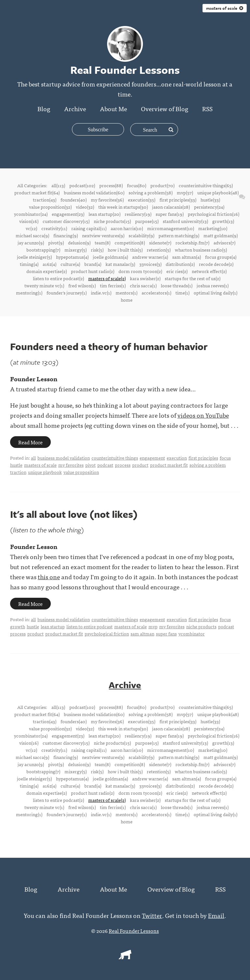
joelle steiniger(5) (34, 257)
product (140, 465)
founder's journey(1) (67, 293)
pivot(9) (56, 242)
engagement (152, 458)
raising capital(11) (89, 228)
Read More (30, 442)
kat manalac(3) (120, 264)
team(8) (103, 242)
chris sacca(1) (143, 285)
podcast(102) (82, 185)
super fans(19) (170, 214)
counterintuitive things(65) (206, 185)
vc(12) (31, 228)
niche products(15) (112, 221)
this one (49, 576)
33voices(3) (150, 264)
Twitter (152, 915)
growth (18, 626)
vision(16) (29, 221)
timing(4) (29, 264)
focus (225, 458)
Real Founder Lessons (134, 930)
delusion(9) (79, 242)
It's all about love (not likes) (74, 514)
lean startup (53, 626)
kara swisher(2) (145, 278)
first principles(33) (178, 200)
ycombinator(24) (31, 214)
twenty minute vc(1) (44, 285)
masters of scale (40, 465)
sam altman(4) (187, 257)
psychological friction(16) (214, 214)
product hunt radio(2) (93, 271)
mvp (153, 626)
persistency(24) (209, 207)
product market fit (169, 465)
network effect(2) (209, 271)
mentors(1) (126, 293)
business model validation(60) (94, 192)
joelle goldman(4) (110, 257)
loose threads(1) (177, 285)
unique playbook (45, 472)
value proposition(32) (50, 207)
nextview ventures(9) (103, 235)
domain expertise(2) (47, 271)
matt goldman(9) (221, 235)
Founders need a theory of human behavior (109, 346)
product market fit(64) (37, 192)
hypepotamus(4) (72, 257)
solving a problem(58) (151, 192)
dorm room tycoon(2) (140, 271)
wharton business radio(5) (201, 250)
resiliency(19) (138, 214)
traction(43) (45, 200)
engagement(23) (68, 214)
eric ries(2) (177, 271)
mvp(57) (185, 192)
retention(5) (159, 250)
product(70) (162, 185)
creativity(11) (54, 228)
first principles (203, 458)
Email (216, 915)
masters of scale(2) (107, 278)
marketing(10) (213, 228)
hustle (16, 465)
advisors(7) (224, 242)
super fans (166, 634)
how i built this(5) (125, 250)
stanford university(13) (185, 221)
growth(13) (223, 221)
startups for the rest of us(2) (193, 278)
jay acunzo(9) (31, 242)
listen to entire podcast (90, 626)
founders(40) (74, 200)
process (123, 465)
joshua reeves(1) (213, 285)
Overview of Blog (165, 108)
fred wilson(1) (82, 285)
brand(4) (93, 264)
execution (177, 458)
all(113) (58, 185)
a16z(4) (49, 264)
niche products (201, 626)
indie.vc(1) (101, 293)
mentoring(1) (29, 293)
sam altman (142, 634)
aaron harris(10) (127, 228)
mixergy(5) (76, 250)
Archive (75, 108)
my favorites (71, 465)
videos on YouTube (203, 415)
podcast (105, 465)
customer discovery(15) (66, 221)
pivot (90, 465)
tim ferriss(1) (113, 285)
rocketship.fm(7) (192, 242)
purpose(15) (147, 221)
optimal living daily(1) (215, 293)
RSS (207, 108)
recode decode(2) (216, 264)
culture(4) (70, 264)
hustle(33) (210, 200)
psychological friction (107, 634)
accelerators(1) (156, 293)
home (127, 300)
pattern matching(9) (179, 235)
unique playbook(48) (218, 192)
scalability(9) (141, 235)
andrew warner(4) (150, 257)
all (33, 458)
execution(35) (142, 200)
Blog (44, 108)
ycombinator (192, 634)
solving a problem (208, 465)
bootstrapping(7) (43, 250)
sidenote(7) (160, 242)
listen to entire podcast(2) (58, 278)
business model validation (64, 458)
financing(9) (66, 235)
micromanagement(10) (171, 228)
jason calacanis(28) (171, 207)
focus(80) (137, 185)
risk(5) (97, 250)
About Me (113, 108)
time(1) (182, 293)
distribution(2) (180, 264)
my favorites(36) (107, 200)
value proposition (81, 472)
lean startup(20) (104, 214)
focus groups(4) (221, 257)
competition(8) (130, 242)
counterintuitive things (115, 458)
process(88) (111, 185)
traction (18, 472)
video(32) (85, 207)
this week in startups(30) (123, 207)
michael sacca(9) (32, 235)
